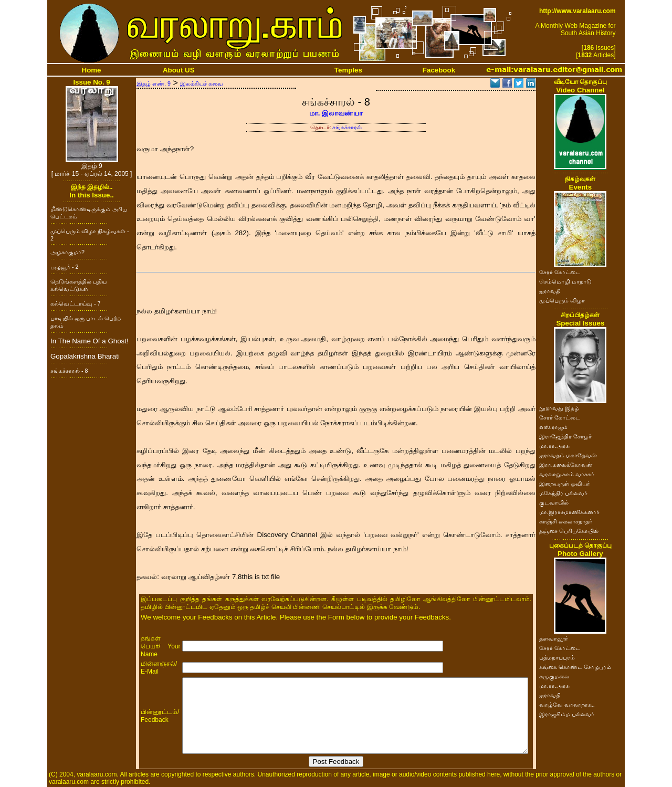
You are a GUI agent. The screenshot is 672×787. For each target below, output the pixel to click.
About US (179, 70)
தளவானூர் (554, 638)
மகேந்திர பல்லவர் (563, 493)
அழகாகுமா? (67, 252)
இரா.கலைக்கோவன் (566, 465)
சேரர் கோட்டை (560, 272)
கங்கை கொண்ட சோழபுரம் (575, 667)
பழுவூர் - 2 (64, 267)
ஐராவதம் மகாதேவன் (568, 455)
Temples (348, 70)
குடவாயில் (554, 502)
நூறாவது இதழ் (559, 408)
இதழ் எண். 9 (154, 83)
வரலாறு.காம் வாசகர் (567, 474)
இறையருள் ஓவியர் (565, 484)
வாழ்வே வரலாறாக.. (567, 705)
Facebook (439, 70)
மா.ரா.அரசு (554, 446)
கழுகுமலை (554, 676)
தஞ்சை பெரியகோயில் (569, 531)
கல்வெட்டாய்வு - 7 (75, 303)
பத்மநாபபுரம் (557, 657)
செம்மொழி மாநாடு (565, 281)
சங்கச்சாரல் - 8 (69, 371)
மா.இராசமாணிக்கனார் (569, 512)
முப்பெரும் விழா (562, 300)
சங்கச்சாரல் (347, 127)
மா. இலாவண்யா (336, 113)
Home (92, 70)
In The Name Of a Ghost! (90, 341)
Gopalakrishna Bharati (85, 356)
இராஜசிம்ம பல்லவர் (567, 714)
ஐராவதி (550, 291)
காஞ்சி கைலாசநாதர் (566, 521)
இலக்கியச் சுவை (202, 83)
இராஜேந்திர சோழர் (565, 436)
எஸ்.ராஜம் (553, 427)
